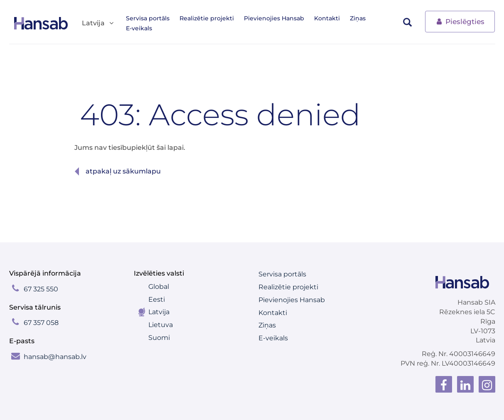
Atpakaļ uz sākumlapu (123, 171)
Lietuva (161, 325)
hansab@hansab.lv (55, 357)
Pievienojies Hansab (274, 18)
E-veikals (139, 28)
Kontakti (327, 18)
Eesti (157, 299)
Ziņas (358, 18)
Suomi (159, 338)
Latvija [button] (98, 23)
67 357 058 (41, 323)
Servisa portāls (148, 18)
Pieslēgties (460, 21)
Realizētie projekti (207, 18)
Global (159, 287)
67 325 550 (41, 289)
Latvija (159, 312)
